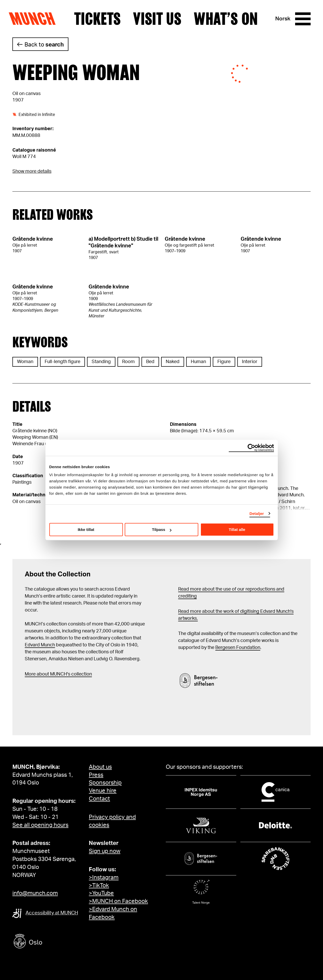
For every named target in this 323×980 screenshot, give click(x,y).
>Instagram (104, 877)
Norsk (283, 19)
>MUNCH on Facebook (118, 901)
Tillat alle (237, 530)
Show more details (32, 171)
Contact (99, 799)
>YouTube (101, 893)
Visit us (157, 19)
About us (100, 767)
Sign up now (105, 851)
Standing (101, 362)
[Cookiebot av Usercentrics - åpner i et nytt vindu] (251, 448)
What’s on (226, 19)
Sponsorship (105, 783)
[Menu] (303, 19)
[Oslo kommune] (51, 942)
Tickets (97, 19)
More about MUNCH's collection (58, 674)
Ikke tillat (86, 530)
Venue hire (103, 791)
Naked (173, 362)
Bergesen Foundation (238, 648)
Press (96, 775)
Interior (250, 362)
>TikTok (99, 885)
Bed (150, 362)
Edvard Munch (40, 645)
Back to (44, 45)
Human (198, 362)
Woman (25, 362)
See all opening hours (40, 825)
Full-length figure (62, 362)
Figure (224, 362)
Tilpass (162, 530)
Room (128, 362)
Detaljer (257, 513)
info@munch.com (35, 893)
